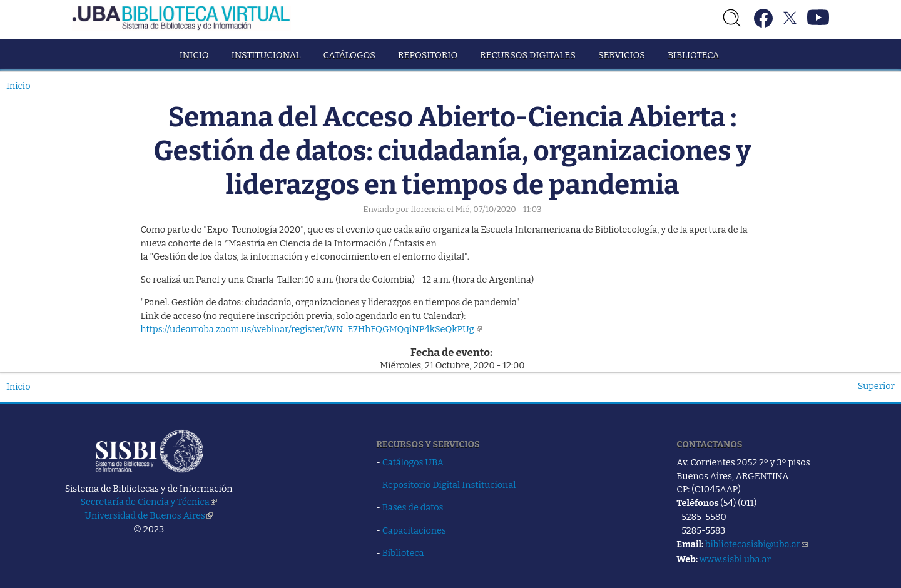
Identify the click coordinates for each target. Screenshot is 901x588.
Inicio (194, 55)
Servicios (622, 55)
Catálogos (349, 55)
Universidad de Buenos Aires (149, 515)
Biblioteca (693, 55)
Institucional (266, 55)
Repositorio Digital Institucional (449, 485)
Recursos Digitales (528, 55)
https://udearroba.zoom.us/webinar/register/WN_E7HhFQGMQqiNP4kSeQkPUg (311, 329)
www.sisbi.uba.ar (735, 559)
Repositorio (428, 55)
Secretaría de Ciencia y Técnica (149, 502)
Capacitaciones (414, 530)
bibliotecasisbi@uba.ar (756, 544)
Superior (876, 386)
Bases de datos (413, 507)
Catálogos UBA (413, 462)
